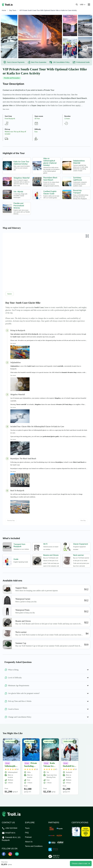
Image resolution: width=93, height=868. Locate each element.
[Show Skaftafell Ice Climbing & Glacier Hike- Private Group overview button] (75, 742)
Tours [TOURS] (27, 828)
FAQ (27, 833)
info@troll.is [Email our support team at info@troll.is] (9, 833)
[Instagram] (10, 854)
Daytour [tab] (10, 294)
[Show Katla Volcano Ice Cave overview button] (55, 742)
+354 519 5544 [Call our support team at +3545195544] (10, 828)
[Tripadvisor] (17, 854)
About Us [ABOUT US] (29, 842)
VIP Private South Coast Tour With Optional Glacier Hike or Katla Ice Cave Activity (48, 10)
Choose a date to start (81, 863)
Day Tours (13, 10)
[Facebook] (4, 854)
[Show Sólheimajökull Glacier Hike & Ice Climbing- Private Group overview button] (16, 742)
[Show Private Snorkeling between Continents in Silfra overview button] (36, 742)
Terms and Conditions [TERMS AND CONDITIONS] (34, 846)
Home (4, 10)
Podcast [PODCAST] (28, 837)
